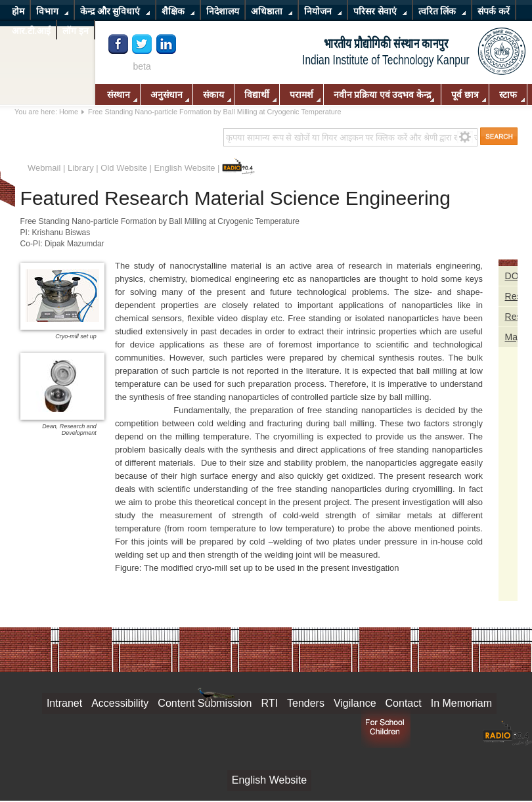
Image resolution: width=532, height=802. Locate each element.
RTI (270, 703)
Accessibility (120, 703)
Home (69, 112)
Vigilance (355, 703)
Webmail (44, 168)
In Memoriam (461, 703)
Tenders (306, 703)
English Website (185, 168)
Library (81, 168)
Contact (404, 703)
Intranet (64, 703)
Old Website (124, 168)
